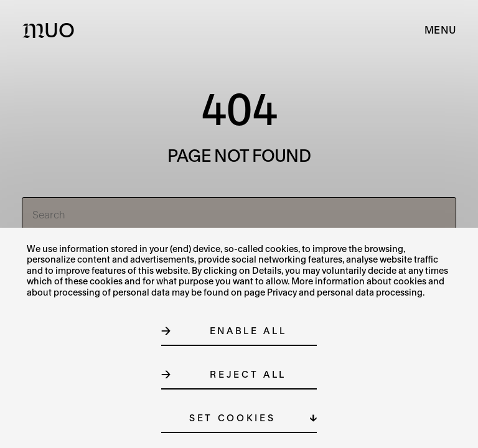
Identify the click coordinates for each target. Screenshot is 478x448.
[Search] (239, 215)
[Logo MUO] (51, 30)
